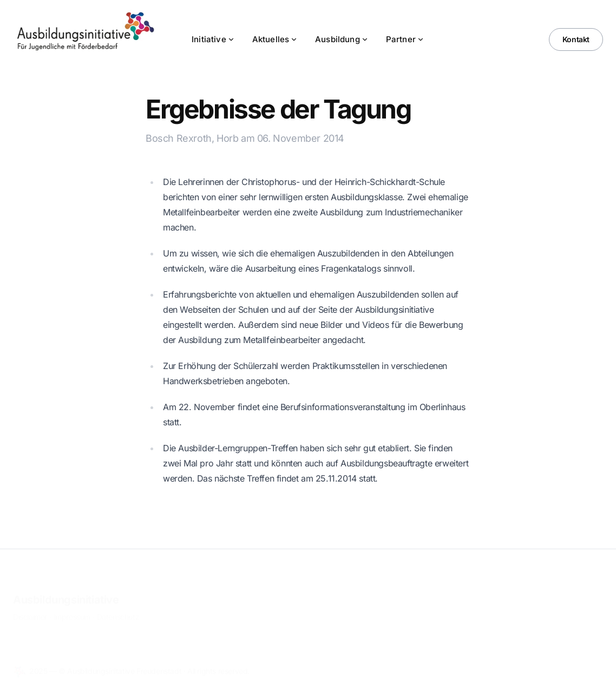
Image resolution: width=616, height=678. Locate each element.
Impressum (72, 610)
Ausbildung (342, 39)
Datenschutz (118, 610)
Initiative (213, 39)
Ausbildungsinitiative (66, 593)
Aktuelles (275, 39)
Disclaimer (30, 610)
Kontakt (576, 39)
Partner (405, 39)
